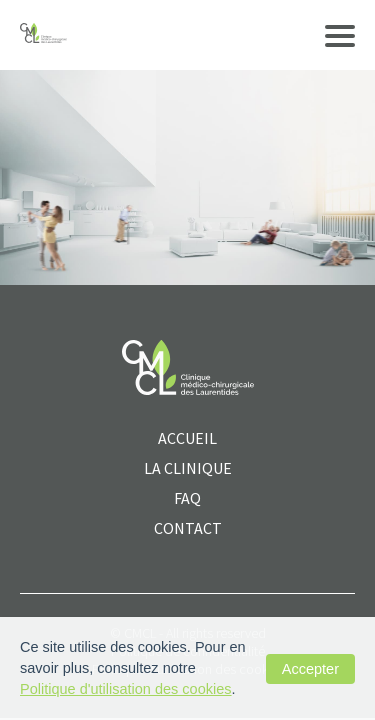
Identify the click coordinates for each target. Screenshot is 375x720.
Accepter (310, 669)
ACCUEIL (187, 438)
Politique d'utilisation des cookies (126, 689)
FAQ (187, 498)
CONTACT (188, 528)
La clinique (188, 468)
